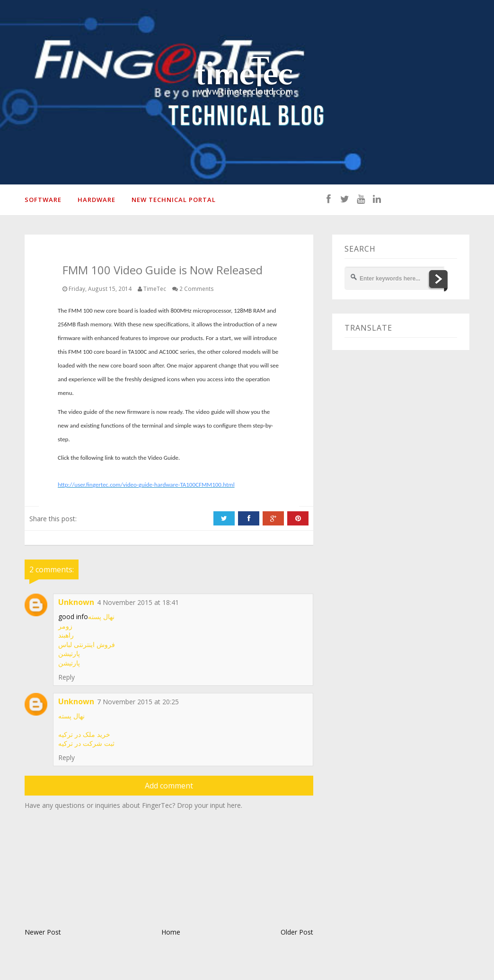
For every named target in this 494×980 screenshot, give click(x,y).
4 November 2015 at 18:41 (138, 602)
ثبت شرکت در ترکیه (86, 743)
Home (171, 932)
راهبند (66, 635)
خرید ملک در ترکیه (84, 734)
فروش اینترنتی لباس (87, 644)
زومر (65, 626)
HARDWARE (97, 200)
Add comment (169, 786)
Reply (66, 677)
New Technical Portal (174, 200)
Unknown (76, 602)
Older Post (297, 932)
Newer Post (43, 932)
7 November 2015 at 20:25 (138, 702)
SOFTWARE (43, 200)
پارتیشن (69, 653)
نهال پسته (101, 617)
